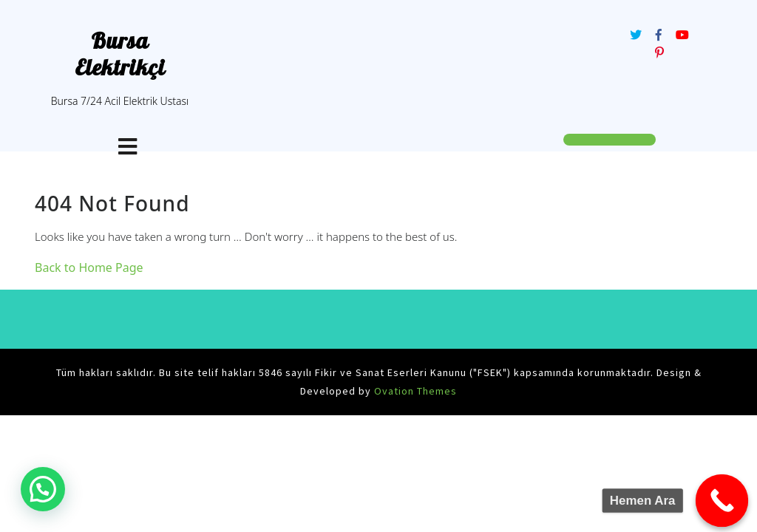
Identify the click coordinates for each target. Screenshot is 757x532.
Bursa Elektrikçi (120, 54)
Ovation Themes (414, 391)
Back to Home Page (89, 267)
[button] (43, 489)
